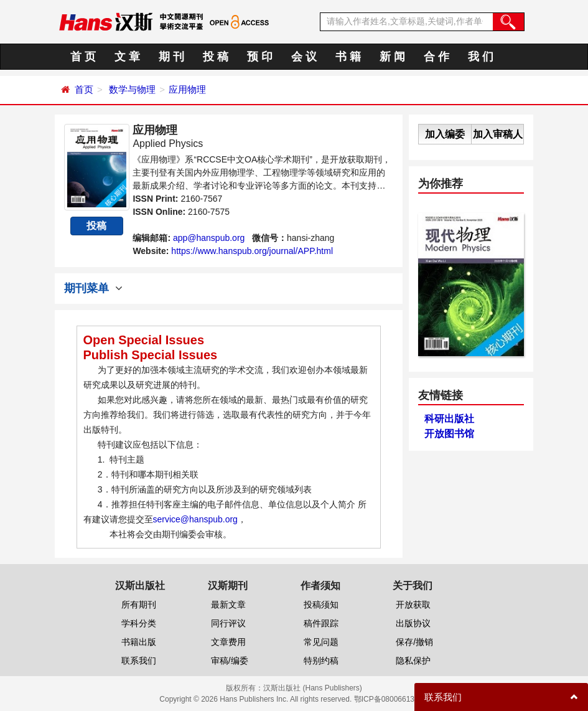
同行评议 (228, 623)
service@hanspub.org (195, 519)
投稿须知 (321, 605)
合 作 (436, 57)
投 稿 (216, 57)
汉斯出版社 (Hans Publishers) (313, 688)
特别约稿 (321, 661)
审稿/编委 (230, 661)
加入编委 (445, 134)
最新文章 (228, 605)
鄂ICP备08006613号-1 (391, 699)
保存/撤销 (414, 642)
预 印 (260, 57)
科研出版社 (449, 419)
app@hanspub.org (209, 238)
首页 (84, 89)
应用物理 (187, 89)
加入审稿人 (498, 134)
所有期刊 (139, 605)
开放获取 (413, 605)
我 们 (481, 57)
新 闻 (392, 57)
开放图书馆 (449, 434)
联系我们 (139, 661)
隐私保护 (413, 661)
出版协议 (413, 623)
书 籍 (348, 57)
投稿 (96, 226)
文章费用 (228, 642)
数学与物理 (132, 89)
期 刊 (171, 57)
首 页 (83, 57)
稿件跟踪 (321, 623)
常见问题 (321, 642)
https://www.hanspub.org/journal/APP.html (252, 251)
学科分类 (139, 623)
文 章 (127, 57)
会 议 (304, 57)
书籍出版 (139, 642)
